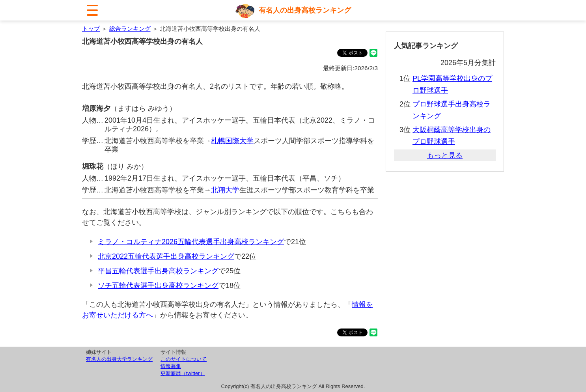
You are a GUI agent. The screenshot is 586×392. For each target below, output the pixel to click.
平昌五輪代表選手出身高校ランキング (158, 271)
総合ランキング (130, 29)
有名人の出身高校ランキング (305, 10)
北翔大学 (225, 190)
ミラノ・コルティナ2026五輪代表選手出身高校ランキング (191, 242)
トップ (91, 29)
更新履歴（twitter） (183, 373)
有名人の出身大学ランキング (119, 359)
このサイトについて (184, 359)
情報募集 (171, 366)
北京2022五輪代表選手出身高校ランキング (166, 256)
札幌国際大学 (232, 141)
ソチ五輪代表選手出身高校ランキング (158, 286)
